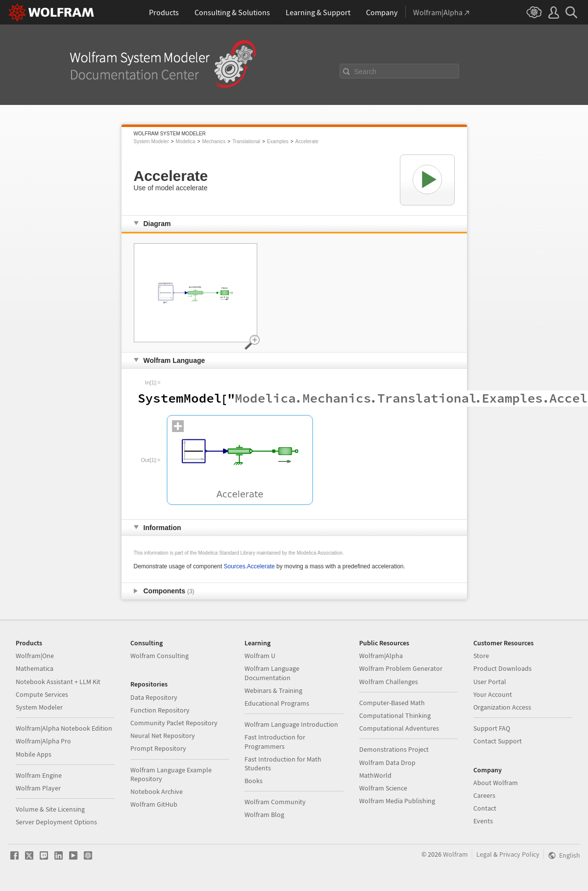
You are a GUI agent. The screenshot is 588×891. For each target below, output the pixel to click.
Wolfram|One (35, 656)
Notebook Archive (157, 791)
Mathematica (35, 668)
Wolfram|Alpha (381, 656)
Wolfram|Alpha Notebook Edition (64, 728)
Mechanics (214, 141)
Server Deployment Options (56, 822)
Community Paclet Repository (174, 723)
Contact (485, 808)
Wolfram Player (38, 788)
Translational (246, 141)
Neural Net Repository (163, 736)
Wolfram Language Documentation (272, 673)
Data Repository (154, 697)
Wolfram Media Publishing (397, 801)
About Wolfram (496, 783)
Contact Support (498, 741)
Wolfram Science (383, 788)
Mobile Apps (34, 754)
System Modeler (151, 141)
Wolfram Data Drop (387, 763)
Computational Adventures (399, 728)
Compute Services (42, 694)
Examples (278, 141)
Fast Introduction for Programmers (275, 741)
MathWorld (375, 775)
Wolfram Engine (39, 775)
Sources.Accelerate (249, 566)
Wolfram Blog (264, 815)
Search (366, 72)
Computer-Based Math (392, 703)
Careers (484, 795)
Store (481, 656)
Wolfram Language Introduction (291, 724)
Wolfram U (260, 656)
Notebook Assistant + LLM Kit (58, 682)
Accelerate (307, 141)
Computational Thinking (395, 715)
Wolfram (455, 854)
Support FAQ (492, 728)
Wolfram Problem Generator (401, 668)
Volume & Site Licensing (50, 809)
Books (254, 781)
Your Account (493, 694)
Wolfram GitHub (154, 804)
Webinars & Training (273, 690)
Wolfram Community (275, 802)
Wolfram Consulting (159, 656)
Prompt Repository (158, 748)
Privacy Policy (519, 854)
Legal (484, 854)
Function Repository (160, 710)
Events (483, 821)
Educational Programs (277, 703)
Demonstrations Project (394, 749)
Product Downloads (502, 668)
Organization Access (502, 707)
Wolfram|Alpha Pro (43, 741)
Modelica (186, 141)
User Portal (490, 682)
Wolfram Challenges (389, 682)
